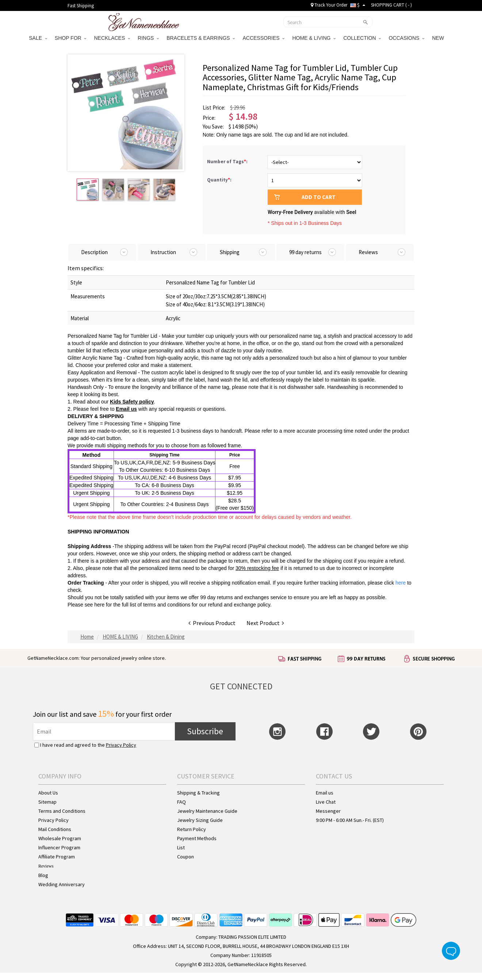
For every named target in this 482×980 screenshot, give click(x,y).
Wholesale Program (60, 838)
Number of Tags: (228, 162)
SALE (38, 38)
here (99, 605)
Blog (43, 875)
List (181, 847)
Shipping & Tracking (198, 793)
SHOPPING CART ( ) (391, 5)
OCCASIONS (406, 38)
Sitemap (47, 802)
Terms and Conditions (62, 811)
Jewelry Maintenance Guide (207, 811)
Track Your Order (329, 5)
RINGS (148, 38)
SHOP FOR (71, 38)
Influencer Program (59, 847)
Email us (126, 409)
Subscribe (205, 731)
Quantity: (219, 180)
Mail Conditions (55, 829)
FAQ (181, 802)
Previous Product (212, 623)
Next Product (265, 623)
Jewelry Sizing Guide (200, 820)
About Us (48, 793)
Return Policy (192, 829)
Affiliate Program (57, 857)
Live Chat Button (451, 951)
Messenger (328, 811)
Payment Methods (197, 838)
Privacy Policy (121, 745)
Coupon (185, 857)
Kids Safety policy (132, 402)
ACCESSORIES (263, 38)
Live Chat (326, 802)
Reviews (46, 866)
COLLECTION (362, 38)
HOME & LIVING (314, 38)
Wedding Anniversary (62, 884)
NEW (439, 38)
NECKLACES (112, 38)
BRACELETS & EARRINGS (201, 38)
